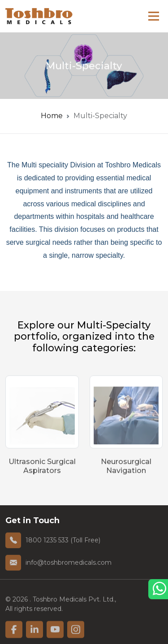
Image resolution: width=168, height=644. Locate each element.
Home (52, 116)
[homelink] (39, 16)
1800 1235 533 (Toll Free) (63, 542)
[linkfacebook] (14, 635)
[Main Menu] (154, 16)
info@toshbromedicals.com (69, 565)
